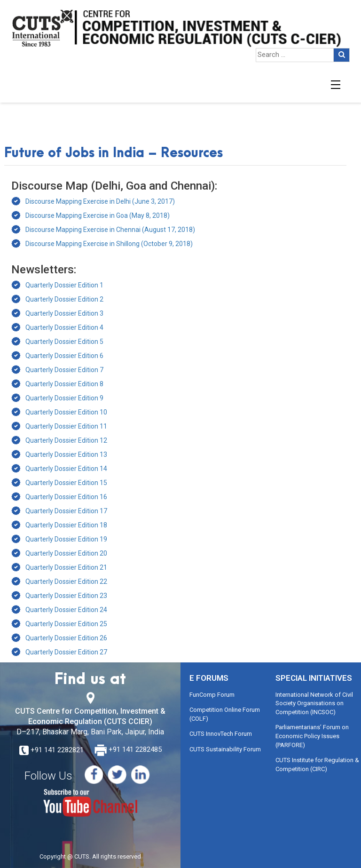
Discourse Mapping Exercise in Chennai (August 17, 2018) (110, 230)
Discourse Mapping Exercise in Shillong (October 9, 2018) (109, 244)
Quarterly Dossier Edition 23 (66, 596)
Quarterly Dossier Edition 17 (66, 511)
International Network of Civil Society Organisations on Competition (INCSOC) (314, 703)
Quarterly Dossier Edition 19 (66, 539)
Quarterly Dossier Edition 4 (64, 327)
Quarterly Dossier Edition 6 (64, 356)
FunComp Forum (212, 695)
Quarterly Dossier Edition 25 (66, 624)
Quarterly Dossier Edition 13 (66, 454)
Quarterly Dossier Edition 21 (66, 567)
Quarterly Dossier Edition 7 (64, 370)
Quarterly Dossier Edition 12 (66, 440)
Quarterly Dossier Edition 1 (64, 285)
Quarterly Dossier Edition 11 (66, 426)
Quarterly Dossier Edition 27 (66, 652)
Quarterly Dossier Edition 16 (66, 497)
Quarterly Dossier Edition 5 (64, 342)
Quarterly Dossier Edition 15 (66, 483)
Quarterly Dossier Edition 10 (66, 412)
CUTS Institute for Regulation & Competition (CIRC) (317, 764)
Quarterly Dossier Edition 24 (66, 610)
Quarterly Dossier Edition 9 (64, 398)
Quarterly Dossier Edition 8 (64, 384)
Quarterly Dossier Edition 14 (66, 469)
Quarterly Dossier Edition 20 (66, 553)
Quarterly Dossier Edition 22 (66, 581)
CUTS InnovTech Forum (221, 734)
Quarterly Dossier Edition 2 (64, 299)
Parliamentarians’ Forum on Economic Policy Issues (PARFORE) (312, 736)
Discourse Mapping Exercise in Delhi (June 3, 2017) (100, 201)
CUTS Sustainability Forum (225, 749)
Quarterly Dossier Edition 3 (64, 313)
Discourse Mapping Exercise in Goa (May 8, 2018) (98, 215)
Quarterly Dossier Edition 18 (66, 525)
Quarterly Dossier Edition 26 (66, 638)
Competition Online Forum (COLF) (225, 714)
